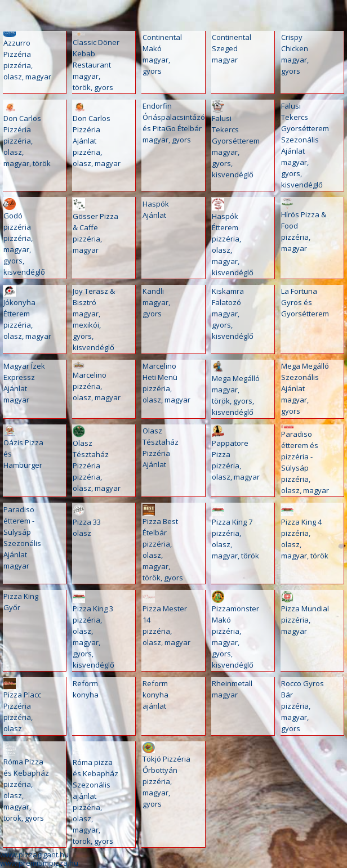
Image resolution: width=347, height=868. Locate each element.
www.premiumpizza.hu (39, 863)
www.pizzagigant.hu (34, 854)
